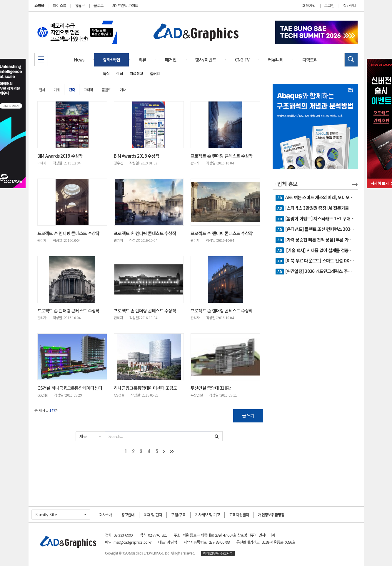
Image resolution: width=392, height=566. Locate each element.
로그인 (329, 6)
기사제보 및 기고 (207, 515)
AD (280, 198)
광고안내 (128, 515)
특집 (106, 73)
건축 (72, 90)
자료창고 (136, 73)
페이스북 (60, 5)
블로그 (99, 5)
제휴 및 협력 (153, 515)
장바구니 (350, 6)
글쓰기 (248, 416)
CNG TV (242, 60)
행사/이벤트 (206, 60)
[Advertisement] (315, 377)
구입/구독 (178, 515)
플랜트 (106, 90)
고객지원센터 (239, 515)
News (79, 60)
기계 (57, 90)
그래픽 (88, 90)
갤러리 (155, 73)
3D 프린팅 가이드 (125, 5)
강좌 (120, 73)
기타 (123, 90)
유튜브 (80, 5)
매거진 (171, 60)
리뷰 (142, 60)
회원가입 (309, 6)
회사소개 (106, 515)
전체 (42, 90)
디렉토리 (310, 60)
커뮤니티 (276, 60)
